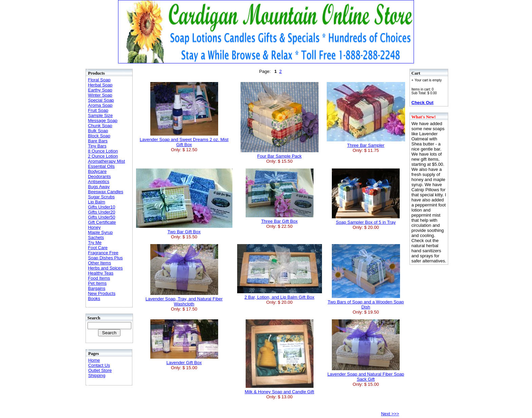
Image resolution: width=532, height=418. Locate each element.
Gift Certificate (102, 222)
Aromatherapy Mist (106, 161)
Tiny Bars (97, 146)
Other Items (99, 263)
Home (94, 360)
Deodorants (99, 176)
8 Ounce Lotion (103, 151)
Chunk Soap (100, 126)
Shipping (97, 375)
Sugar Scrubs (101, 197)
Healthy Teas (101, 273)
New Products (102, 293)
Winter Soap (100, 95)
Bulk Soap (98, 131)
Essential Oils (101, 166)
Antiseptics (99, 182)
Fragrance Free (103, 253)
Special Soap (101, 100)
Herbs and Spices (105, 268)
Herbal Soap (100, 85)
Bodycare (97, 171)
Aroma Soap (100, 105)
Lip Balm (97, 202)
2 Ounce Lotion (103, 156)
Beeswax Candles (106, 192)
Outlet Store (100, 370)
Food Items (99, 278)
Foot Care (98, 248)
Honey (94, 227)
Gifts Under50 (101, 217)
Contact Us (99, 365)
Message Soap (103, 121)
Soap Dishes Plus (105, 258)
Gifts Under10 (101, 207)
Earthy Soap (100, 90)
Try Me (95, 243)
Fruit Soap (98, 110)
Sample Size (100, 115)
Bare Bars (98, 141)
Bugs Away (99, 187)
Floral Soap (99, 80)
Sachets (96, 237)
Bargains (97, 288)
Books (94, 298)
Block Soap (99, 136)
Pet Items (97, 283)
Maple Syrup (100, 232)
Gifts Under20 (101, 212)
